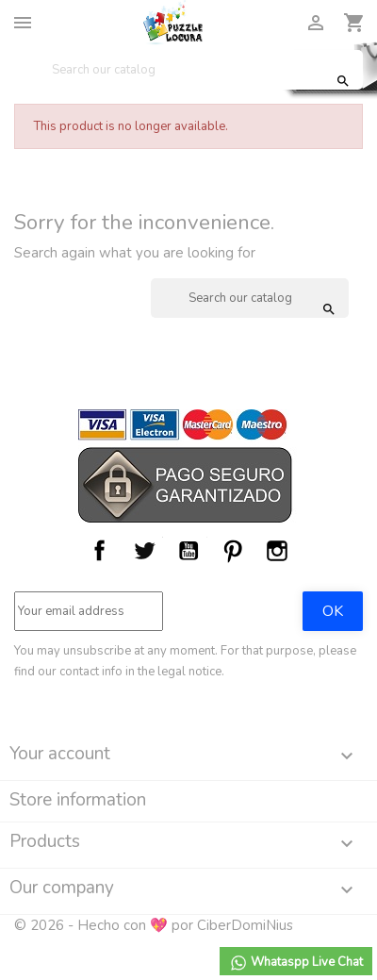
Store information (78, 800)
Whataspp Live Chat (296, 963)
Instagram (277, 551)
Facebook (100, 551)
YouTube (188, 551)
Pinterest (233, 551)
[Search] (188, 70)
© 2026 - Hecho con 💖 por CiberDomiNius (154, 925)
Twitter (144, 551)
